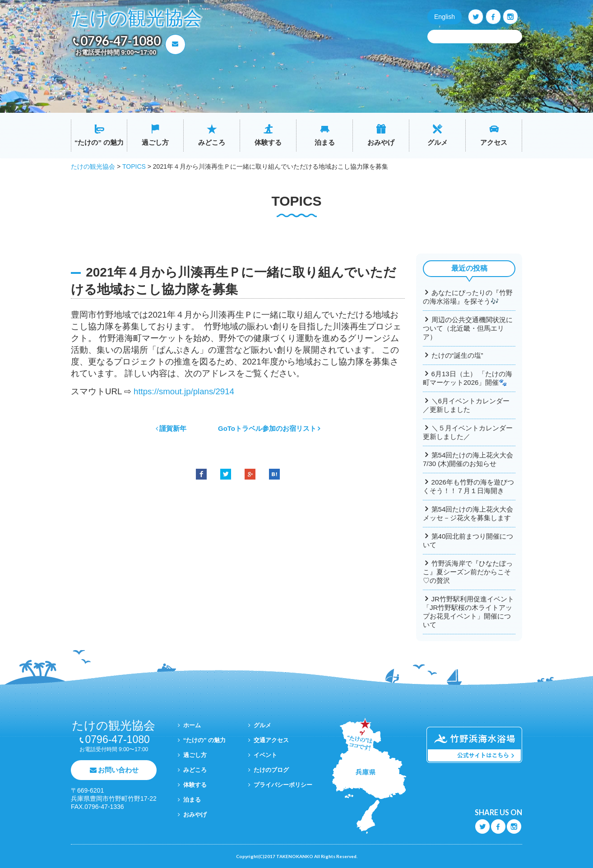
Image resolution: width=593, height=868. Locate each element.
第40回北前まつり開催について (468, 540)
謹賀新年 (173, 428)
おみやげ (381, 142)
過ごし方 (155, 142)
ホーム (192, 725)
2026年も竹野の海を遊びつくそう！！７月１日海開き (468, 486)
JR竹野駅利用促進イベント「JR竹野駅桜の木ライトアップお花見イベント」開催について (468, 612)
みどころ (212, 142)
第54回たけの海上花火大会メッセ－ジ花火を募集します (468, 513)
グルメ (438, 142)
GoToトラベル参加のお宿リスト (267, 428)
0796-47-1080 (120, 41)
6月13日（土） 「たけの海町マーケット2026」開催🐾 (468, 378)
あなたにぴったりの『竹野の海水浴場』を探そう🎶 (468, 297)
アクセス (494, 142)
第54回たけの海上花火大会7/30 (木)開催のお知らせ (468, 459)
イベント (265, 755)
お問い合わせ (118, 770)
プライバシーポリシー (283, 785)
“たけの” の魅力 (99, 142)
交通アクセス (271, 740)
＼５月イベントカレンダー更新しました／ (468, 432)
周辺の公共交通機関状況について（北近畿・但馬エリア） (468, 328)
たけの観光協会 (136, 18)
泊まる (325, 142)
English (445, 17)
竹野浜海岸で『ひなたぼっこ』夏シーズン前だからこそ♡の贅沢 (468, 572)
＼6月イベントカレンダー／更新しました (466, 405)
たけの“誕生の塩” (457, 355)
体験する (268, 142)
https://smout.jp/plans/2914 (184, 391)
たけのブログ (271, 770)
